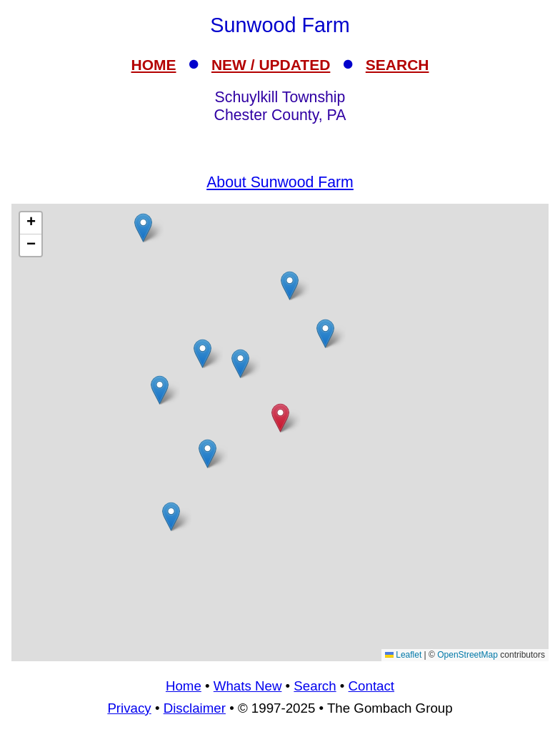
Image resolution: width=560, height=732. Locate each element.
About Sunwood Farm (280, 182)
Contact (371, 686)
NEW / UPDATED (271, 65)
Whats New (248, 686)
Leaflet (403, 655)
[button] (207, 454)
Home (184, 686)
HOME (154, 65)
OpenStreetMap (467, 655)
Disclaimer (195, 708)
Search (315, 686)
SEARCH (397, 65)
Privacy (129, 708)
